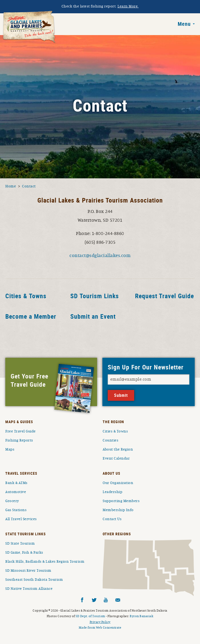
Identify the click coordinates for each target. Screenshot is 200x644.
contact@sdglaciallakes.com (100, 256)
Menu (184, 24)
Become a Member (31, 316)
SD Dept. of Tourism (90, 616)
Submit (121, 395)
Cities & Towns (26, 296)
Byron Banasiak (142, 616)
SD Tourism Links (95, 296)
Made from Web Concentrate (100, 628)
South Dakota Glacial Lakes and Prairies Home (29, 27)
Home (11, 186)
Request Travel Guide (164, 296)
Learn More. (128, 6)
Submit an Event (93, 316)
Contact (29, 186)
